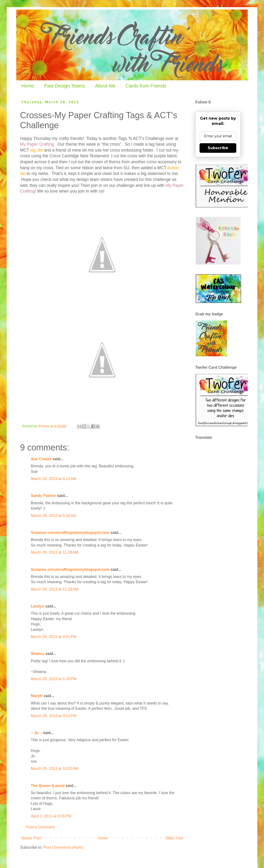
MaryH (37, 696)
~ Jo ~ (36, 733)
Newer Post (31, 838)
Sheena (38, 654)
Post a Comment (40, 827)
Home (28, 86)
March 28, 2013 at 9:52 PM (54, 716)
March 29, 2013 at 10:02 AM (55, 768)
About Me (105, 86)
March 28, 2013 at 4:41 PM (54, 637)
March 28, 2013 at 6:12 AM (53, 479)
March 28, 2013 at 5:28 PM (54, 679)
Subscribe (218, 148)
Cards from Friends (146, 86)
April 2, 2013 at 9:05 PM (51, 816)
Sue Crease (41, 459)
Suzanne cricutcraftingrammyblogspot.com (70, 533)
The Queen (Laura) (48, 786)
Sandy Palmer (43, 496)
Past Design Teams (64, 86)
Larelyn (38, 606)
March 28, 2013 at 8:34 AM (53, 516)
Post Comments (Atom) (63, 847)
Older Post (174, 838)
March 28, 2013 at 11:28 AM (55, 552)
